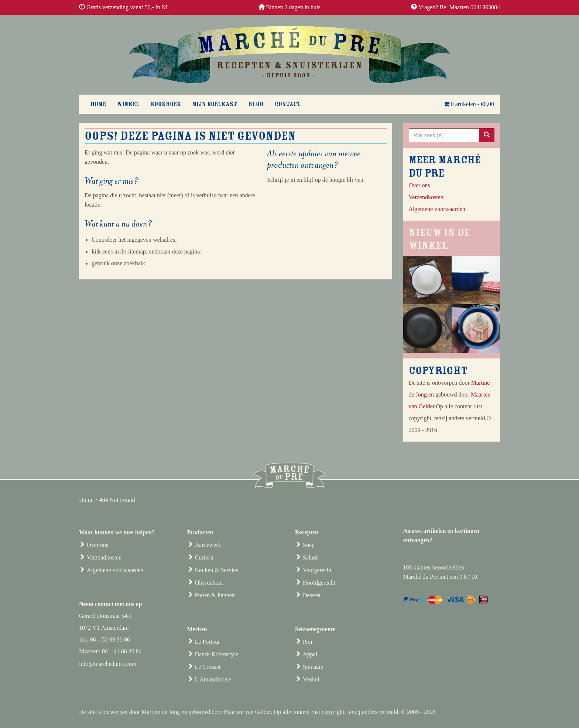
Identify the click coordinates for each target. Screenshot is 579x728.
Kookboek (166, 104)
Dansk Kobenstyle (217, 654)
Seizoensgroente (315, 629)
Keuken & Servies (217, 570)
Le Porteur (208, 642)
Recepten (307, 532)
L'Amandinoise (213, 679)
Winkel (128, 104)
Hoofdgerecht (319, 583)
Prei (308, 642)
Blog (256, 104)
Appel (310, 654)
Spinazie (313, 667)
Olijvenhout (209, 583)
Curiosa (204, 557)
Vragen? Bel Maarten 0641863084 (459, 7)
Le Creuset (208, 667)
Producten (200, 532)
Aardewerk (208, 545)
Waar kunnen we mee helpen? (117, 532)
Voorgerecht (317, 570)
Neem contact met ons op (111, 604)
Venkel (311, 679)
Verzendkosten (104, 557)
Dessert (312, 595)
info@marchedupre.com (108, 664)
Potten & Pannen (215, 595)
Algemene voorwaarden (115, 570)
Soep (309, 545)
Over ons (419, 185)
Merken (197, 629)
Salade (311, 557)
